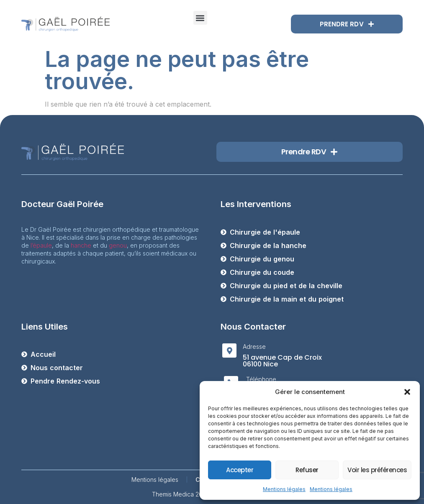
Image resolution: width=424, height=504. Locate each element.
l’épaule (41, 245)
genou (118, 245)
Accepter (240, 470)
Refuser (307, 470)
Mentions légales (284, 489)
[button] (407, 392)
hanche (81, 245)
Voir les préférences (377, 470)
